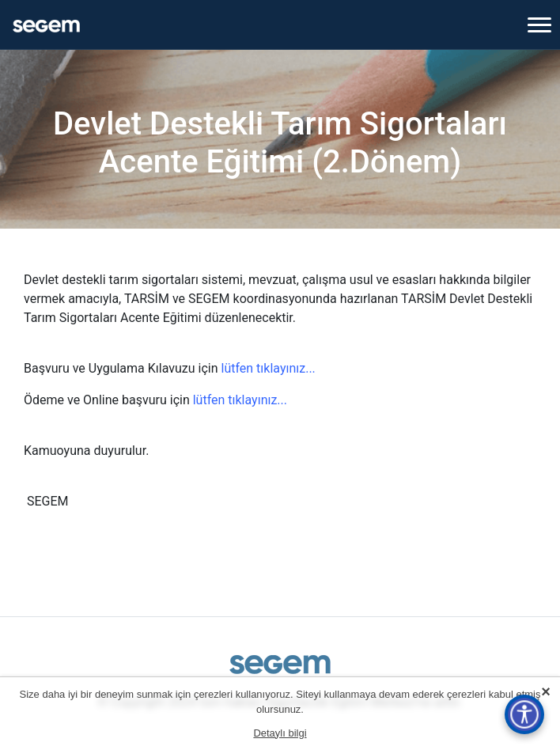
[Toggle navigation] (539, 25)
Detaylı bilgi (280, 733)
